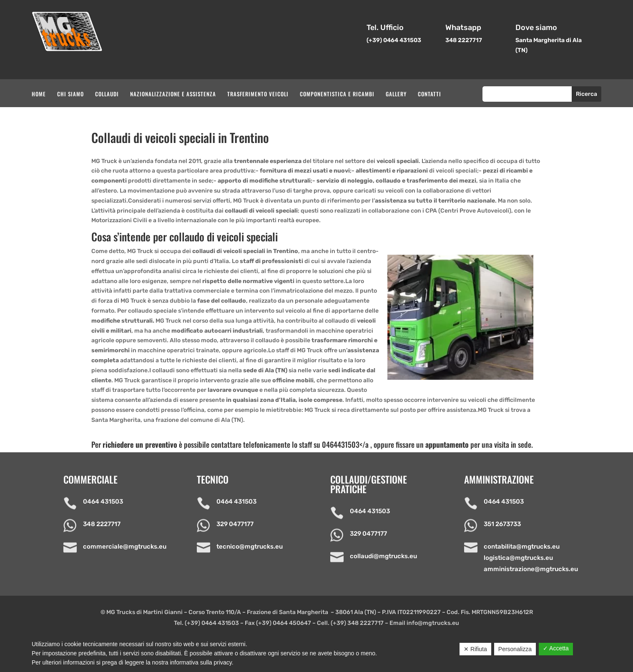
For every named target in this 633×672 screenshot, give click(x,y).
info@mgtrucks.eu (433, 623)
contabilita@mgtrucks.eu (522, 547)
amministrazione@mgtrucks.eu (531, 569)
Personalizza (515, 649)
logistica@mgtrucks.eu (518, 558)
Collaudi (107, 94)
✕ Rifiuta (475, 649)
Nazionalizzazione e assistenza (173, 94)
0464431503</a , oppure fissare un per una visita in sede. (427, 444)
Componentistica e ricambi (337, 94)
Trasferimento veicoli (258, 94)
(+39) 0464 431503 (212, 623)
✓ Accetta (556, 648)
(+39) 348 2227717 (357, 623)
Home (39, 94)
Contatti (430, 94)
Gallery (396, 94)
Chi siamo (70, 94)
